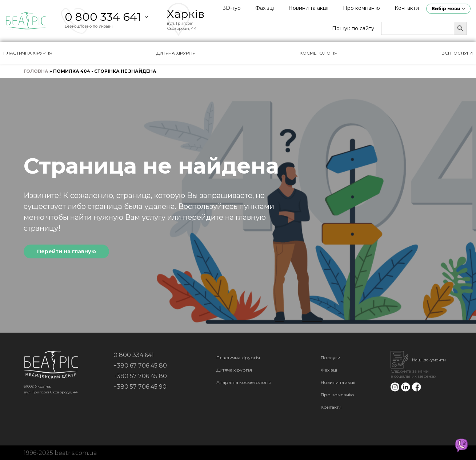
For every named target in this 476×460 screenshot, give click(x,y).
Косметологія (319, 53)
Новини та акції (308, 8)
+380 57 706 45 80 (140, 376)
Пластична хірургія (28, 53)
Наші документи (429, 360)
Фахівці (265, 8)
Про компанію (361, 8)
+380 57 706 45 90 (140, 387)
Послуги (331, 358)
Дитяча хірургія (176, 53)
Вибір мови (446, 9)
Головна (36, 71)
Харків (186, 14)
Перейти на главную (67, 251)
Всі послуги (457, 53)
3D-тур (232, 8)
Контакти (407, 8)
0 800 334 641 (103, 17)
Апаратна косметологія (244, 382)
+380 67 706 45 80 (140, 366)
